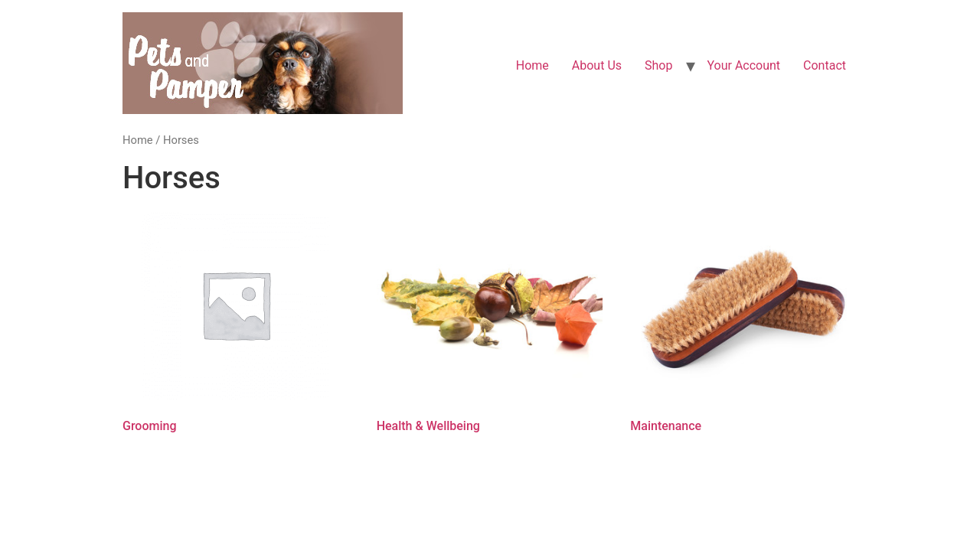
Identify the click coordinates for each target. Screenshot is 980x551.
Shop (658, 65)
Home (532, 65)
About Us (597, 65)
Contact (825, 65)
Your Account (743, 65)
